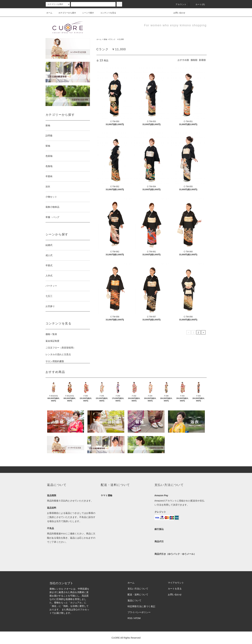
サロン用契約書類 (55, 361)
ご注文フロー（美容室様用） (60, 348)
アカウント (179, 4)
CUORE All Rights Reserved (126, 638)
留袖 (105, 39)
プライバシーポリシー (139, 612)
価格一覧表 (51, 334)
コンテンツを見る (106, 13)
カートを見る (175, 589)
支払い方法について (138, 589)
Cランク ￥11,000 (117, 39)
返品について (134, 600)
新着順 (202, 60)
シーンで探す (86, 13)
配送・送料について (138, 595)
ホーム (49, 13)
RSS (130, 618)
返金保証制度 (52, 341)
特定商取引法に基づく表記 (141, 606)
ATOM (137, 618)
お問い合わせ (177, 13)
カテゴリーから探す (65, 13)
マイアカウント (176, 583)
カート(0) (198, 4)
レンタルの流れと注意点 (58, 354)
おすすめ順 (183, 60)
